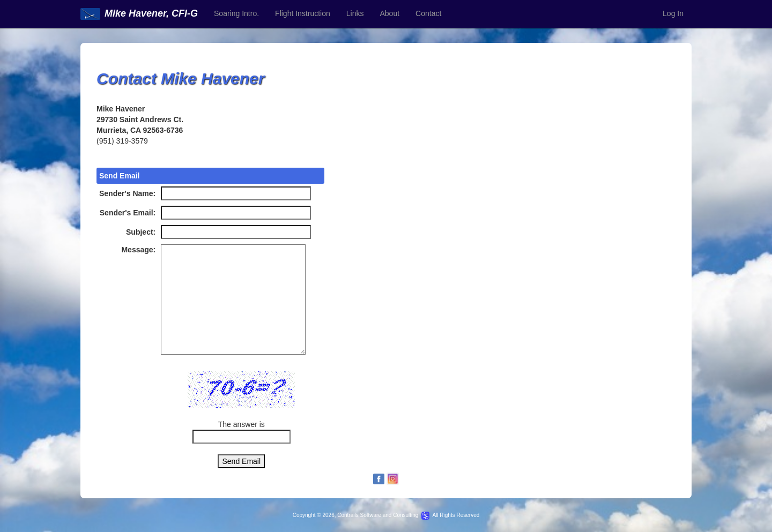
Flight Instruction (303, 13)
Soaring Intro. (236, 13)
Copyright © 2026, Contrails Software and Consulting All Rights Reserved (386, 515)
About (389, 13)
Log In (673, 13)
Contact (428, 13)
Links (355, 13)
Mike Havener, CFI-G (139, 13)
